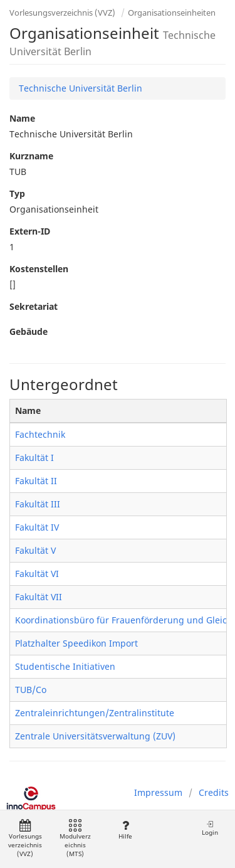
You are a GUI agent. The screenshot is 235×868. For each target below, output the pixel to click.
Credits (214, 792)
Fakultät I (34, 458)
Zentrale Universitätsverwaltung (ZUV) (95, 736)
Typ (17, 193)
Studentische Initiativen (65, 666)
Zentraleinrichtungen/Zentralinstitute (95, 713)
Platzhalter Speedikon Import (76, 643)
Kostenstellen (39, 269)
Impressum (158, 792)
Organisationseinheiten (172, 13)
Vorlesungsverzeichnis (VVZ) (62, 13)
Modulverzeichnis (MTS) (75, 839)
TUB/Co (31, 690)
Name (22, 118)
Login (210, 828)
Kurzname (31, 156)
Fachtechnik (40, 434)
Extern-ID (30, 231)
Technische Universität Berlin (81, 88)
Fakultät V (35, 550)
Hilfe (125, 830)
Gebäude (29, 331)
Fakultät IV (37, 527)
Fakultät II (36, 481)
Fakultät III (38, 504)
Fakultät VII (39, 597)
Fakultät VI (37, 574)
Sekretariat (34, 306)
